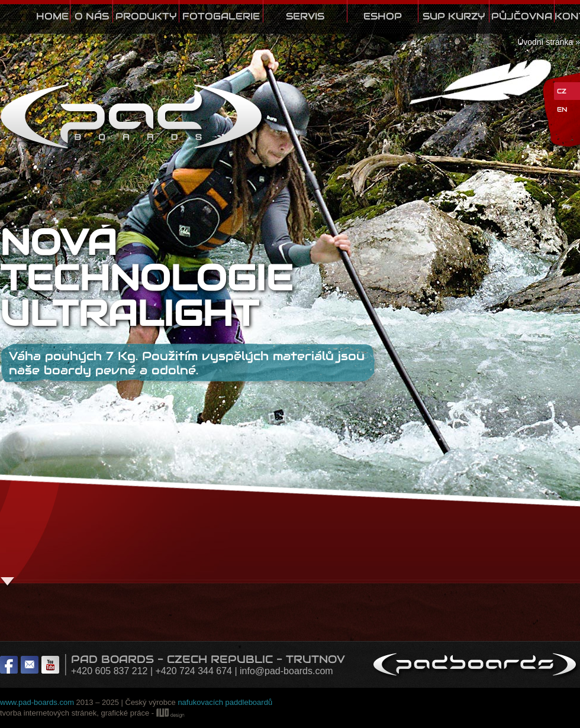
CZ (562, 91)
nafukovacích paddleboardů (225, 702)
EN (562, 109)
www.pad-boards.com (37, 702)
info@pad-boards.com (286, 671)
